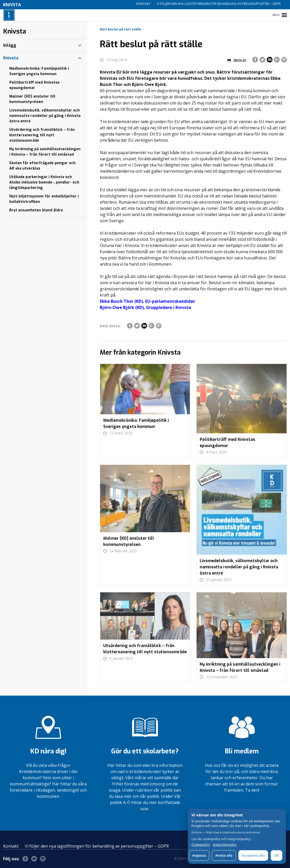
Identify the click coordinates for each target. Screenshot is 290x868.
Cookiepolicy (201, 845)
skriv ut (237, 60)
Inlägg (10, 45)
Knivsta (11, 58)
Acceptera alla (253, 855)
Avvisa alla (224, 855)
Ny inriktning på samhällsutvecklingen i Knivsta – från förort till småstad (45, 152)
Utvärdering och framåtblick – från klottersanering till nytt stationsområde (42, 135)
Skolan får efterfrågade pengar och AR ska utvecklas (42, 166)
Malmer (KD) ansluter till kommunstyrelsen (32, 99)
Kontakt (143, 4)
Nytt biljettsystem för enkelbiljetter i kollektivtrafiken (44, 199)
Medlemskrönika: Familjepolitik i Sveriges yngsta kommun (39, 71)
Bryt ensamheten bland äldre (36, 210)
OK (276, 855)
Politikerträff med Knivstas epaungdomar (34, 85)
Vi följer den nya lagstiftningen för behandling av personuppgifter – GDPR (219, 4)
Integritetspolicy (225, 845)
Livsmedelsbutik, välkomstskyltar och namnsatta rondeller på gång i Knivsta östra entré (45, 116)
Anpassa (199, 855)
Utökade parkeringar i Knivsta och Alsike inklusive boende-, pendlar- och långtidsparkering (44, 182)
